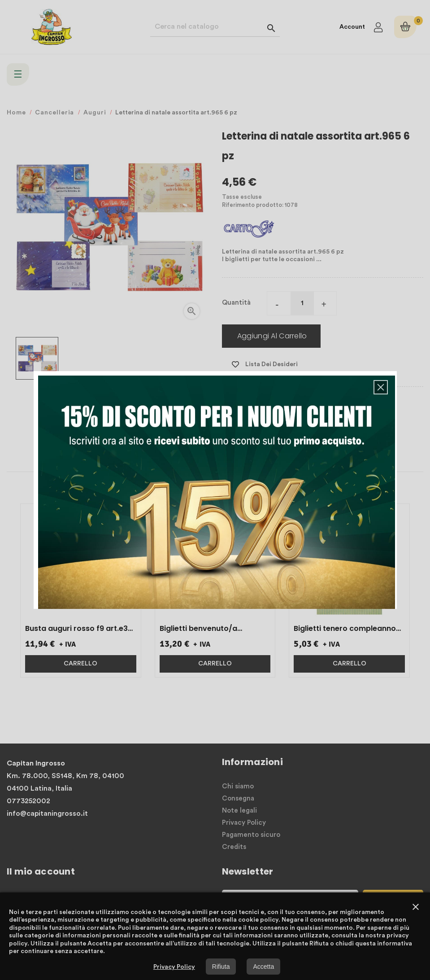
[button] (381, 387)
